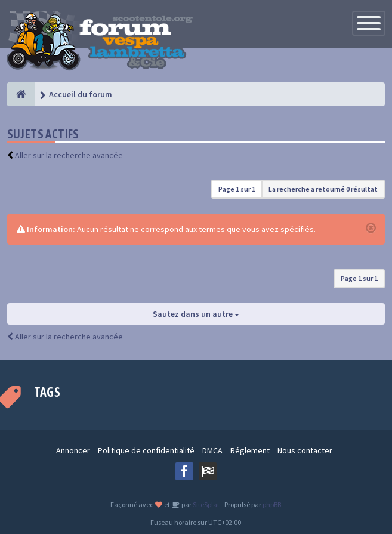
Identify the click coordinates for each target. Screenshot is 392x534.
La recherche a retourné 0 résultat (323, 189)
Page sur (237, 189)
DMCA (212, 450)
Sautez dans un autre (196, 314)
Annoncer (73, 450)
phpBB (272, 504)
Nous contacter (305, 450)
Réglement (250, 450)
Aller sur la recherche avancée (69, 155)
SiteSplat (206, 504)
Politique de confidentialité (146, 450)
